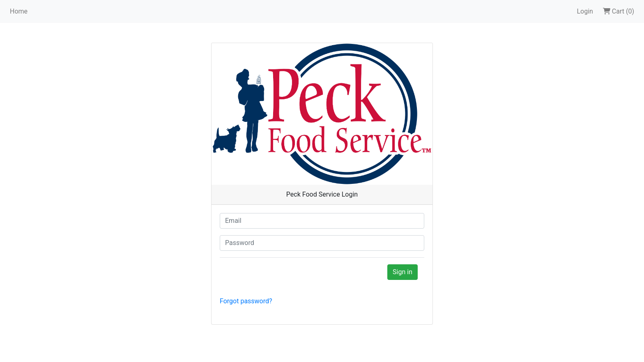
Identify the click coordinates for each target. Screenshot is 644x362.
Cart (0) (619, 11)
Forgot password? (246, 301)
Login (585, 11)
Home (19, 11)
